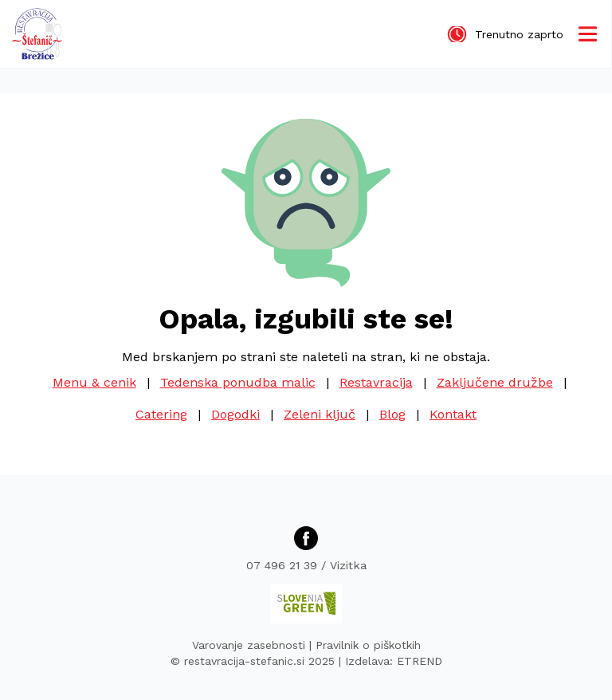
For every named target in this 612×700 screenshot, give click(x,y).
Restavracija (376, 382)
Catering (161, 414)
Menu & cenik (94, 382)
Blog (392, 414)
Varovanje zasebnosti (249, 645)
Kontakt (453, 414)
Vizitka (348, 565)
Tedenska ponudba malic (238, 382)
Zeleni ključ (320, 414)
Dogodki (235, 414)
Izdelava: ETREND (394, 661)
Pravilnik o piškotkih (368, 645)
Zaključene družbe (495, 382)
